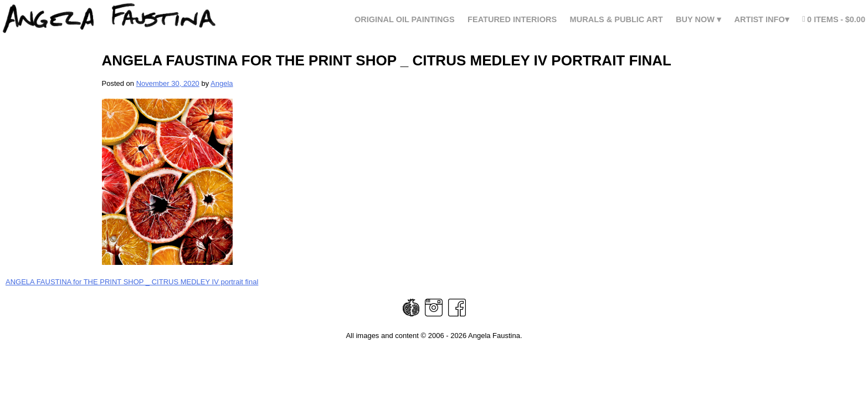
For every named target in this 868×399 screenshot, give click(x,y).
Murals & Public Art (617, 20)
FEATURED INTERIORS (512, 20)
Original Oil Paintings (405, 20)
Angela (222, 83)
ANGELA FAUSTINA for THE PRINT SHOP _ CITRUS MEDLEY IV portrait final (132, 282)
